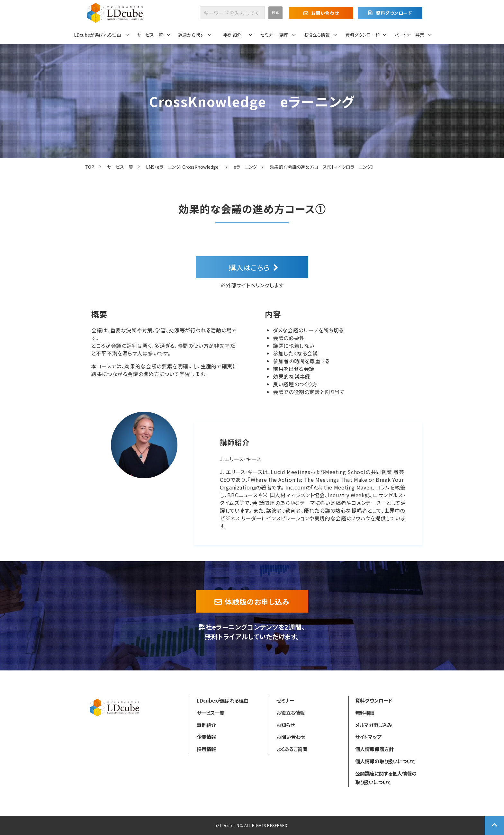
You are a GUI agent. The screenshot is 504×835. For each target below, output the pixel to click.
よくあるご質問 (292, 749)
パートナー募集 (409, 35)
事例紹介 (232, 35)
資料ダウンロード (394, 13)
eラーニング (245, 167)
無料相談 (365, 713)
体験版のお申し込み (257, 601)
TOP (90, 167)
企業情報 (206, 737)
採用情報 (206, 749)
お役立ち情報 (317, 35)
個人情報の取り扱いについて (385, 761)
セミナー (285, 700)
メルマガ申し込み (373, 725)
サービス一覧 (150, 35)
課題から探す (191, 35)
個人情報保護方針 (374, 749)
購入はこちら (249, 267)
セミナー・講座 (274, 35)
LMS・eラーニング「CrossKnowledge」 (183, 167)
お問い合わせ (325, 13)
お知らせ (286, 725)
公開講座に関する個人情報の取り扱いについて (386, 778)
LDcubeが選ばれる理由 (98, 35)
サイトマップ (368, 737)
